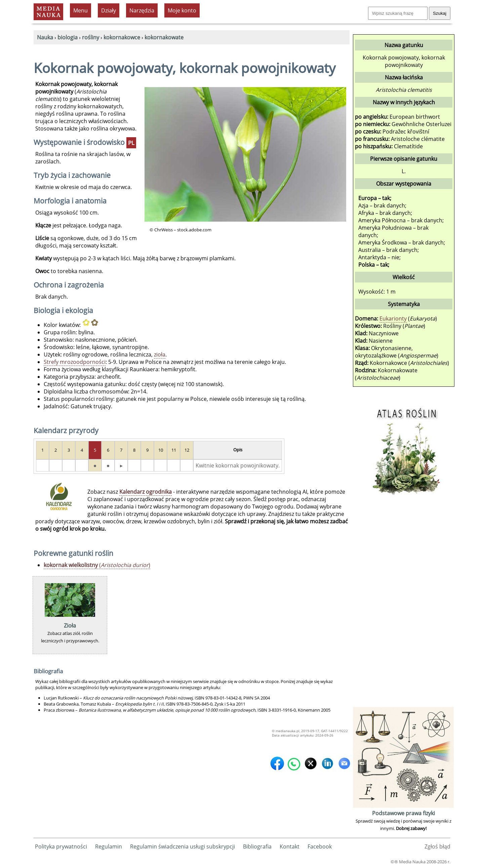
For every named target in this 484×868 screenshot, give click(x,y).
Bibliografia (257, 846)
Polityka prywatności (61, 846)
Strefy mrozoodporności (75, 362)
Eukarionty (393, 318)
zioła (160, 354)
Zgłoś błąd (437, 846)
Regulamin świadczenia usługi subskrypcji (183, 846)
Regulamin (109, 846)
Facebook (320, 846)
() (97, 565)
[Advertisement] (403, 604)
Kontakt (290, 846)
